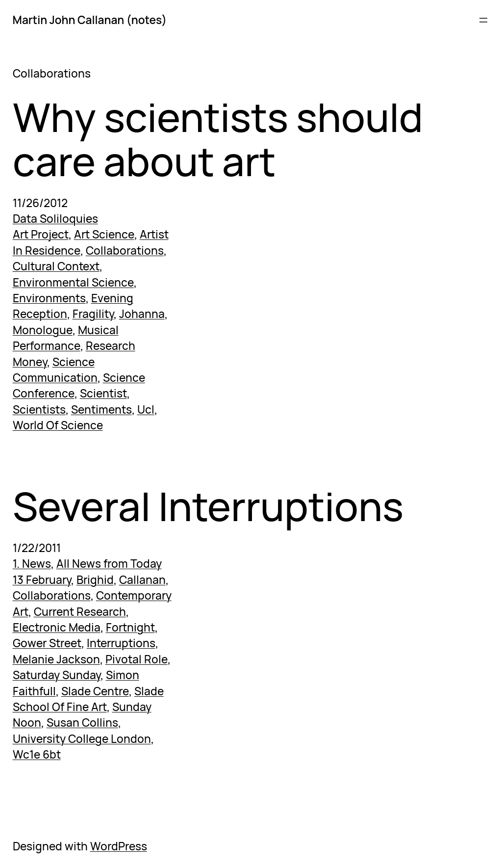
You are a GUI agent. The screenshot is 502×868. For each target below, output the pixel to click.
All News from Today (109, 564)
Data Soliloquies (55, 219)
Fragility (93, 314)
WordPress (119, 846)
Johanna (142, 314)
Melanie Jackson (56, 659)
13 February (42, 580)
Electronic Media (57, 627)
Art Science (104, 234)
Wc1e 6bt (37, 754)
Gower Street (47, 643)
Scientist (103, 393)
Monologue (43, 330)
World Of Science (58, 425)
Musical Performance (66, 338)
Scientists (39, 409)
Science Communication (55, 370)
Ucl (146, 409)
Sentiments (101, 409)
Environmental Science (73, 282)
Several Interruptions (208, 506)
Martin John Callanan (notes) (90, 20)
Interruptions (121, 643)
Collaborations (125, 250)
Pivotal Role (137, 659)
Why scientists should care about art (218, 139)
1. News (32, 564)
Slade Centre (95, 691)
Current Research (80, 612)
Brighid (95, 580)
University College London (82, 739)
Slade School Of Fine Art (88, 699)
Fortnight (130, 627)
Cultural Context (56, 266)
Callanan (142, 580)
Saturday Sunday (57, 675)
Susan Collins (82, 723)
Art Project (41, 234)
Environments (49, 298)
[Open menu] (483, 20)
